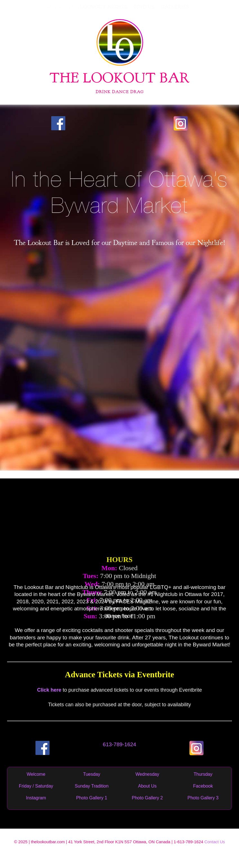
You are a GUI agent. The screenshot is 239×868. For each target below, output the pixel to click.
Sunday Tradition (92, 786)
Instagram (36, 798)
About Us (147, 786)
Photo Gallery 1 (91, 798)
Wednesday (147, 774)
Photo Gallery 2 (147, 798)
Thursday (203, 774)
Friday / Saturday (36, 786)
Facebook (203, 786)
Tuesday (92, 774)
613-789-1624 (119, 744)
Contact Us (215, 842)
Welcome (36, 774)
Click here (49, 690)
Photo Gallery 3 (203, 798)
